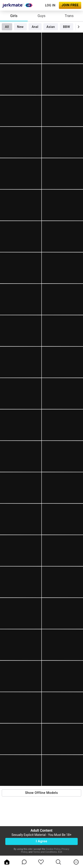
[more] (76, 862)
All (7, 27)
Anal (35, 27)
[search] (58, 862)
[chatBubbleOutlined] (24, 862)
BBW (67, 27)
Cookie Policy (53, 849)
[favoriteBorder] (41, 862)
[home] (7, 862)
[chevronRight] (79, 27)
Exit (60, 852)
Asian (51, 27)
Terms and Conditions (45, 852)
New (20, 27)
